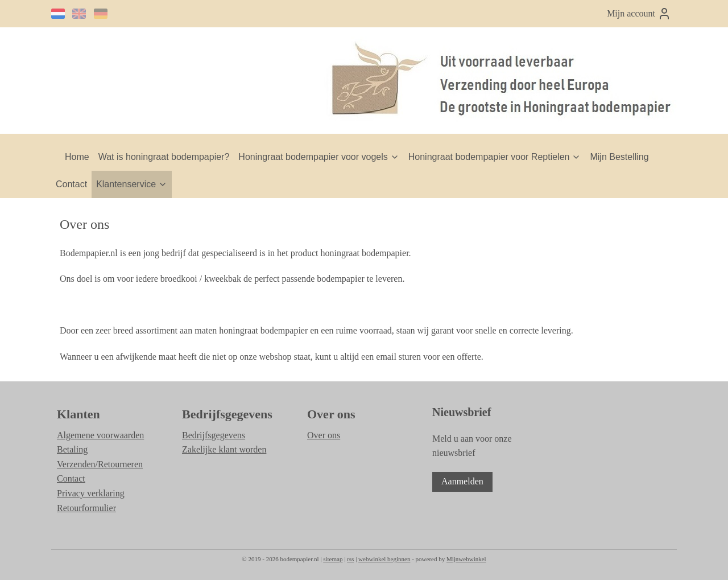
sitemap (333, 559)
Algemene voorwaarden (100, 435)
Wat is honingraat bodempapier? (164, 157)
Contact (71, 184)
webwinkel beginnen (384, 559)
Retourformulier (86, 508)
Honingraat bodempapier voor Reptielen (495, 157)
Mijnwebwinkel (466, 559)
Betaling (72, 449)
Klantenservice (132, 184)
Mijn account (639, 14)
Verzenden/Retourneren (100, 464)
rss (350, 559)
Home (77, 157)
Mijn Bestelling (619, 157)
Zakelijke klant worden (224, 449)
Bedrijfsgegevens (214, 435)
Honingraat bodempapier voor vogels (318, 157)
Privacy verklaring (91, 493)
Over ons (324, 435)
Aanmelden (462, 481)
